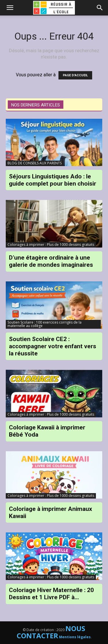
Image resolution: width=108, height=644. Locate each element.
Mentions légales (75, 637)
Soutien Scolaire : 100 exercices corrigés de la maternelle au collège (44, 324)
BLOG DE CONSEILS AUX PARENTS (35, 163)
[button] (100, 8)
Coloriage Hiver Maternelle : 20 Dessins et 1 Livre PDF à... (51, 594)
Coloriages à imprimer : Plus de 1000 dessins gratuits (51, 245)
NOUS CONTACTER (51, 632)
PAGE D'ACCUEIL (75, 75)
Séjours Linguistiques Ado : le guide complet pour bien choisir (53, 180)
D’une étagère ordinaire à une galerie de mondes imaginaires (51, 261)
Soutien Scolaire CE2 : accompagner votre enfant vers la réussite (53, 346)
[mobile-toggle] (10, 8)
